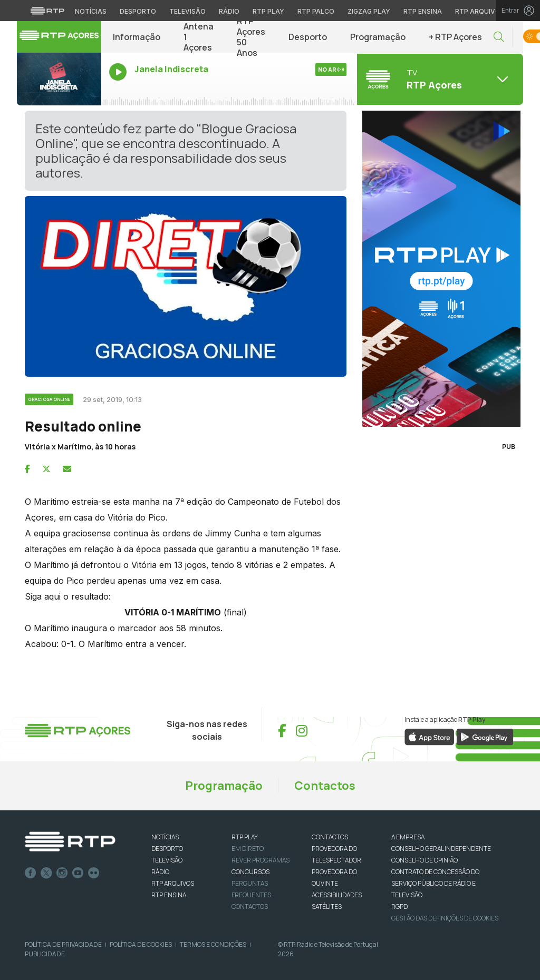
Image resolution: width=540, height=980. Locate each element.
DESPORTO (167, 849)
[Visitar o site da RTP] (47, 11)
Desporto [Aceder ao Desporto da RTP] (138, 11)
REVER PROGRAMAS (261, 860)
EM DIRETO (248, 849)
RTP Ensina (169, 895)
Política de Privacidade (63, 944)
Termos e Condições (213, 944)
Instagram (62, 873)
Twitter (46, 873)
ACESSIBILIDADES (337, 895)
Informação (137, 37)
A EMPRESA (408, 837)
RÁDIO (160, 872)
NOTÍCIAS (165, 837)
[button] (499, 37)
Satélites (327, 906)
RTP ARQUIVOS (173, 883)
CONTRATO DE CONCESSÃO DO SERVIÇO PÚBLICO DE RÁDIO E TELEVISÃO (435, 883)
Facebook (31, 873)
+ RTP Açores (455, 37)
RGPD (399, 906)
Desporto (308, 37)
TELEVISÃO (167, 860)
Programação (378, 37)
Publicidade (45, 954)
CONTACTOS (330, 837)
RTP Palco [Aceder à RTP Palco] (316, 11)
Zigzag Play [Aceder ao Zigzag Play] (369, 11)
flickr (94, 873)
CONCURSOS (250, 872)
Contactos (325, 786)
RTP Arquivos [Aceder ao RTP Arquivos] (480, 11)
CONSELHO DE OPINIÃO (425, 860)
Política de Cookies (141, 944)
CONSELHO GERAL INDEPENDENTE (441, 849)
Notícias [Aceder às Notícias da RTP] (91, 11)
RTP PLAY (245, 837)
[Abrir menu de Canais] (439, 79)
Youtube (78, 873)
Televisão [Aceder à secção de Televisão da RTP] (187, 11)
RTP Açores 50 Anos (251, 37)
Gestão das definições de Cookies (445, 918)
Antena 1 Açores (199, 37)
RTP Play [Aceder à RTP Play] (268, 11)
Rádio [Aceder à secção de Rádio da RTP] (229, 11)
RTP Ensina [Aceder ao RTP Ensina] (423, 11)
